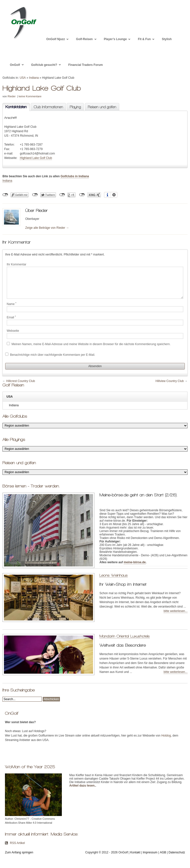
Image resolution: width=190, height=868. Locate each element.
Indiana (34, 78)
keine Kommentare (30, 96)
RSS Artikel (17, 843)
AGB (163, 852)
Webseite (13, 331)
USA (23, 78)
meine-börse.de (135, 562)
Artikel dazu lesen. (82, 786)
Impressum (150, 852)
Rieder (12, 96)
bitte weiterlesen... (176, 611)
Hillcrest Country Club (21, 381)
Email (11, 317)
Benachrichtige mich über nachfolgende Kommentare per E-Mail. (50, 355)
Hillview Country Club (170, 381)
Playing (75, 107)
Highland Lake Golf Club (36, 158)
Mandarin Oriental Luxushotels (125, 636)
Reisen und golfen (102, 107)
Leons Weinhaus (114, 575)
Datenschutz (177, 852)
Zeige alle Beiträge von (47, 228)
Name (12, 304)
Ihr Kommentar (16, 264)
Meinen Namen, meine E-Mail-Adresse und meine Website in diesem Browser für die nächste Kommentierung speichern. (91, 344)
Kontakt (135, 852)
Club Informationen (48, 107)
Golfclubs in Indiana (75, 176)
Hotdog (166, 736)
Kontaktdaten (15, 107)
